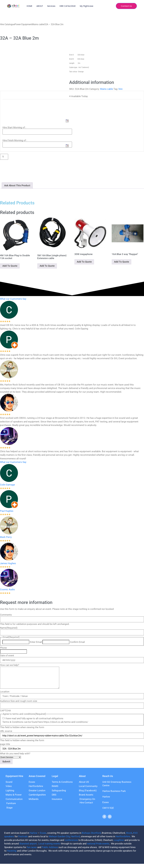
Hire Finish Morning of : (15, 140)
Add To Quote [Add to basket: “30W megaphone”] (84, 262)
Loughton (119, 844)
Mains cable (38, 24)
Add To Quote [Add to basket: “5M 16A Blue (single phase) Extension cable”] (47, 266)
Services (51, 6)
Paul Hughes (7, 511)
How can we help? (10, 665)
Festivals (23, 841)
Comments (6, 615)
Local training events (49, 848)
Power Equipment (23, 24)
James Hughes (8, 563)
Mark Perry (6, 537)
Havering (12, 855)
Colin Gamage (7, 485)
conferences (71, 844)
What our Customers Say (13, 299)
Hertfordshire (123, 841)
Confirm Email (77, 642)
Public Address (50, 851)
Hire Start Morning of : (14, 127)
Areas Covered (37, 780)
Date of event (7, 656)
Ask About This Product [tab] (17, 185)
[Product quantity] (4, 157)
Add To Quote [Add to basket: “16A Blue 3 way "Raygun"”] (121, 262)
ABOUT (40, 6)
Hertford (75, 841)
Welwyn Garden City (59, 841)
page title (5, 748)
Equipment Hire (14, 780)
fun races (32, 851)
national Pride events (98, 848)
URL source (6, 735)
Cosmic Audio (7, 589)
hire (121, 89)
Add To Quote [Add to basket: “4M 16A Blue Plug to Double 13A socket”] (10, 266)
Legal (55, 780)
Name (9, 628)
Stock (129, 837)
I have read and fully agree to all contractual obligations (34, 723)
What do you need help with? (15, 758)
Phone (3, 648)
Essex (43, 837)
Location (5, 696)
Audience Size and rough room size (19, 705)
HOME (29, 6)
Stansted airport (28, 848)
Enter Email (36, 642)
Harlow (33, 837)
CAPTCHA (5, 715)
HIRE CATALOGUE (67, 6)
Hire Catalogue (7, 24)
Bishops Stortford (91, 837)
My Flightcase (87, 6)
